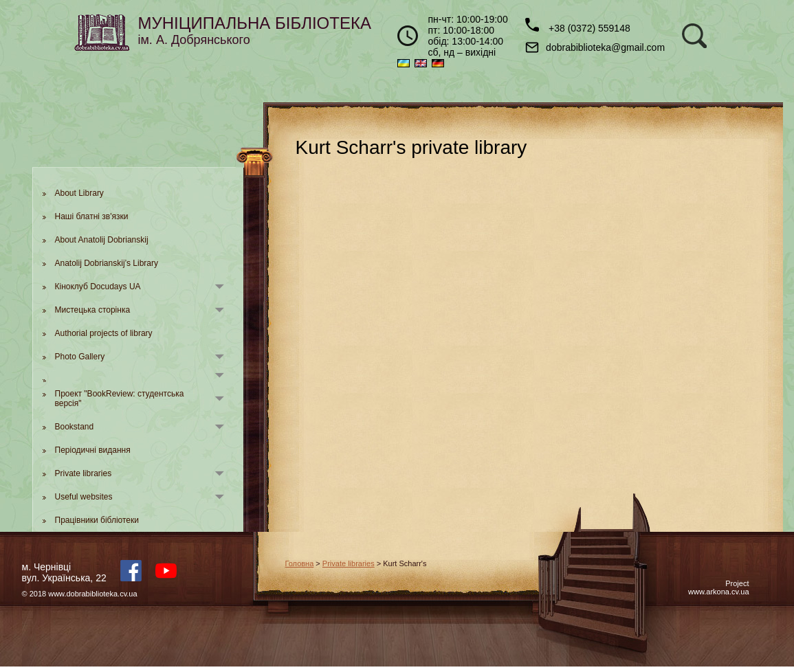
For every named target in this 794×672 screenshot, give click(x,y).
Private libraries (84, 473)
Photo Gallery (80, 357)
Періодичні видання (93, 450)
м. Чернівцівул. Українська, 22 (64, 572)
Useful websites (84, 497)
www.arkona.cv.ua (718, 592)
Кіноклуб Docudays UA (98, 287)
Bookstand (75, 427)
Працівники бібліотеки (97, 520)
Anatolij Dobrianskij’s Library (107, 263)
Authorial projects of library (104, 333)
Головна (300, 563)
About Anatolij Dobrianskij (102, 240)
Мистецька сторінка (93, 310)
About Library (79, 193)
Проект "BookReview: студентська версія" (120, 399)
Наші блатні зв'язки (92, 216)
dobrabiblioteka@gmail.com (595, 47)
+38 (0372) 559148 (578, 26)
